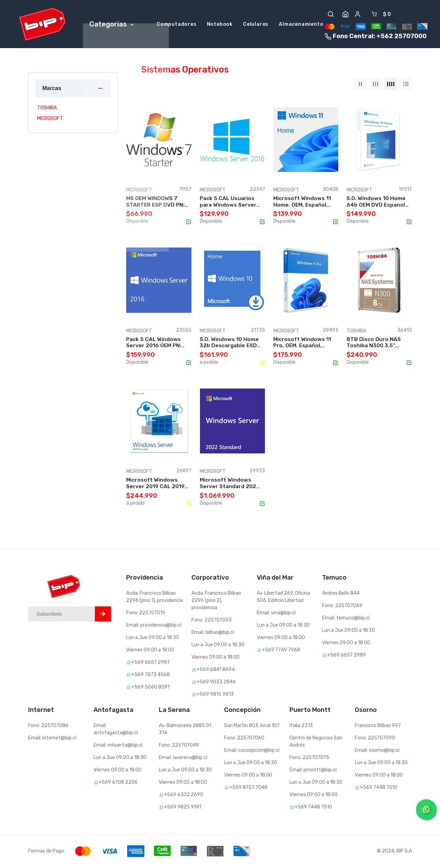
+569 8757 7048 (246, 788)
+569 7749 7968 (278, 651)
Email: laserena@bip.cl (183, 759)
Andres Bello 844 (341, 594)
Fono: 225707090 (375, 739)
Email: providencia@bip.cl (154, 626)
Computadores (177, 25)
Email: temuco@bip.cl (346, 619)
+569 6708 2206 (115, 783)
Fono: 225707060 (244, 739)
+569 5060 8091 (148, 688)
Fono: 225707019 (146, 613)
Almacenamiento (301, 25)
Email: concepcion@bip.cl (252, 751)
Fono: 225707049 (179, 746)
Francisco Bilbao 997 (378, 727)
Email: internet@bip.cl (52, 739)
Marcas (52, 89)
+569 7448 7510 (311, 808)
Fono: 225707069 (342, 606)
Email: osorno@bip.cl (377, 751)
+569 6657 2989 (344, 656)
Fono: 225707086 (48, 727)
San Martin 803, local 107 (252, 727)
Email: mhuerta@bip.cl (118, 746)
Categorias (112, 24)
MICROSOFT (50, 119)
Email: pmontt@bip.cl (313, 771)
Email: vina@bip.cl (276, 613)
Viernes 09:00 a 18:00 (150, 651)
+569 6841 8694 (213, 670)
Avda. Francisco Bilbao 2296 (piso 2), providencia (216, 601)
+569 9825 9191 (180, 808)
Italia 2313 (301, 727)
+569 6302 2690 (181, 796)
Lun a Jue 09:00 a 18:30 (153, 638)
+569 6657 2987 (148, 663)
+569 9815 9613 (213, 695)
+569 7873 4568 (148, 675)
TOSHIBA (47, 109)
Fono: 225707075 (309, 759)
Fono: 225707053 (212, 621)
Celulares (256, 25)
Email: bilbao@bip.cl (213, 633)
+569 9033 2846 (214, 683)
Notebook (220, 25)
